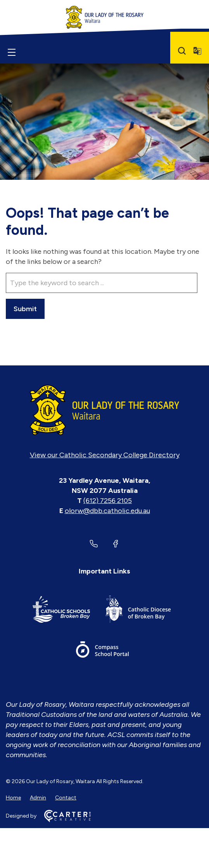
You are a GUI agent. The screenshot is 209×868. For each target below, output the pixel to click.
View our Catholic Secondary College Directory (105, 455)
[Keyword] (102, 283)
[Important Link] (61, 611)
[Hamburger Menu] (12, 52)
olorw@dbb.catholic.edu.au (107, 511)
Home (13, 798)
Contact (66, 798)
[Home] (104, 410)
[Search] (182, 51)
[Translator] (197, 51)
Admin (38, 798)
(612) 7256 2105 (108, 501)
